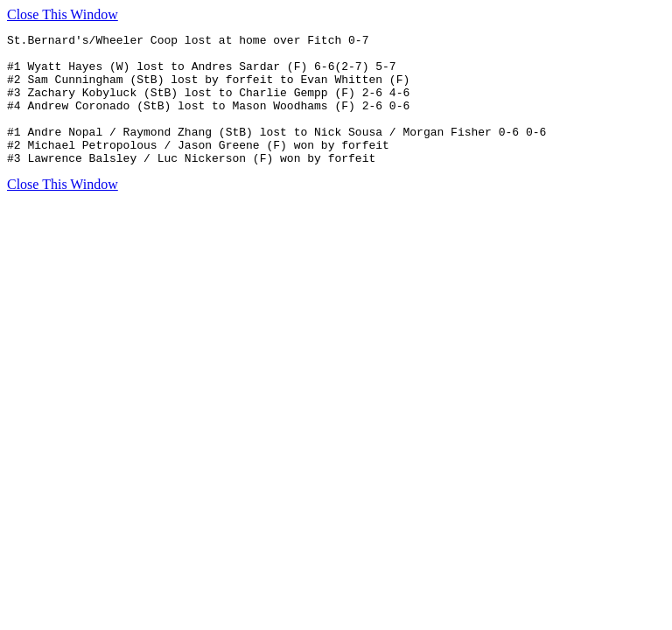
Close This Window (63, 14)
